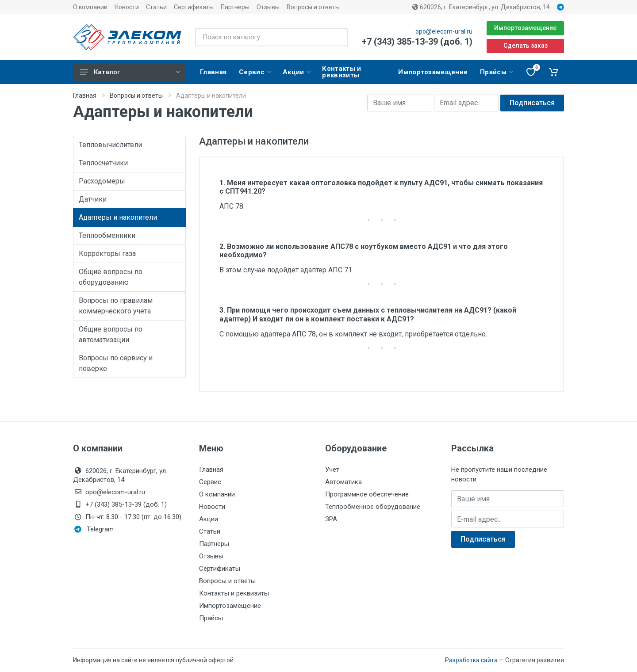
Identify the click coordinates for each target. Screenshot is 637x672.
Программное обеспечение (367, 494)
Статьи (156, 7)
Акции (209, 519)
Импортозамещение (525, 28)
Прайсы (211, 618)
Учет (332, 470)
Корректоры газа (107, 254)
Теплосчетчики (103, 163)
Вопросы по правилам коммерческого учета (116, 306)
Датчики (93, 199)
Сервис (210, 482)
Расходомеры (102, 181)
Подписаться (532, 103)
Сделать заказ (526, 46)
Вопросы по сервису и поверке (116, 363)
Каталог (130, 72)
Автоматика (343, 482)
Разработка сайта (471, 660)
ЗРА (331, 519)
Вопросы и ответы (313, 7)
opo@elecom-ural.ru (444, 31)
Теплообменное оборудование (373, 507)
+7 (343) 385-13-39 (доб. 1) (417, 42)
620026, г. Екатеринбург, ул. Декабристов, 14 (481, 7)
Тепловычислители (110, 145)
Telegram (94, 529)
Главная (85, 95)
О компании (90, 7)
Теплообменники (107, 235)
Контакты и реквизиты (234, 593)
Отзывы (268, 7)
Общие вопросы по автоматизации (111, 334)
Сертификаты (194, 7)
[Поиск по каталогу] (271, 37)
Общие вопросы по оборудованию (111, 277)
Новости (127, 7)
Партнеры (235, 7)
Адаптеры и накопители (118, 217)
